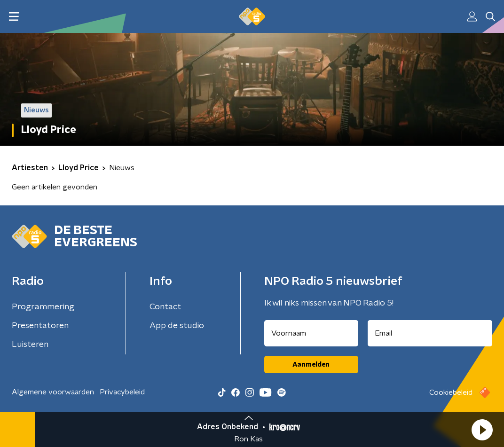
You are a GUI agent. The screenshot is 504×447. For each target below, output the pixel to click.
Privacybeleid (122, 392)
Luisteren (30, 345)
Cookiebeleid (451, 392)
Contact (165, 307)
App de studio (177, 326)
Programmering (43, 307)
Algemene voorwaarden (53, 392)
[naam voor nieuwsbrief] (311, 333)
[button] (482, 430)
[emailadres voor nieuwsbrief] (430, 333)
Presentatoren (40, 326)
